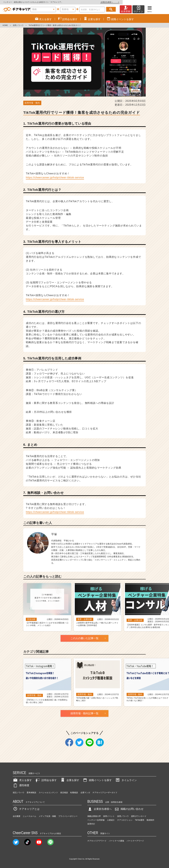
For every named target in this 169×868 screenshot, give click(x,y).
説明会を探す (46, 780)
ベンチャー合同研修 (96, 820)
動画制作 (151, 820)
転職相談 (74, 793)
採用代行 (91, 824)
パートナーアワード (135, 841)
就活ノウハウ (18, 793)
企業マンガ (85, 793)
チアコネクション (125, 820)
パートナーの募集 (117, 841)
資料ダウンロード (139, 816)
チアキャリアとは (26, 809)
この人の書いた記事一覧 (84, 638)
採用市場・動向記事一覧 (84, 713)
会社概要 (17, 816)
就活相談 (64, 793)
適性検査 (21, 785)
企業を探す (70, 780)
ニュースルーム (29, 816)
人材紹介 (111, 820)
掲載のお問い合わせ (129, 809)
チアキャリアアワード (97, 841)
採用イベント (109, 816)
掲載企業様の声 (94, 816)
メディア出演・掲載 (47, 816)
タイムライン (126, 780)
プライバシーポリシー (68, 816)
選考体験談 (31, 793)
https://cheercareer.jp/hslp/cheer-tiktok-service (55, 177)
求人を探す (22, 780)
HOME (5, 25)
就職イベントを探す (97, 780)
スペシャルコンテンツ (48, 793)
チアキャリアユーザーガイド (105, 793)
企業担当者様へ (156, 2)
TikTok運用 (140, 820)
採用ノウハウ (18, 25)
